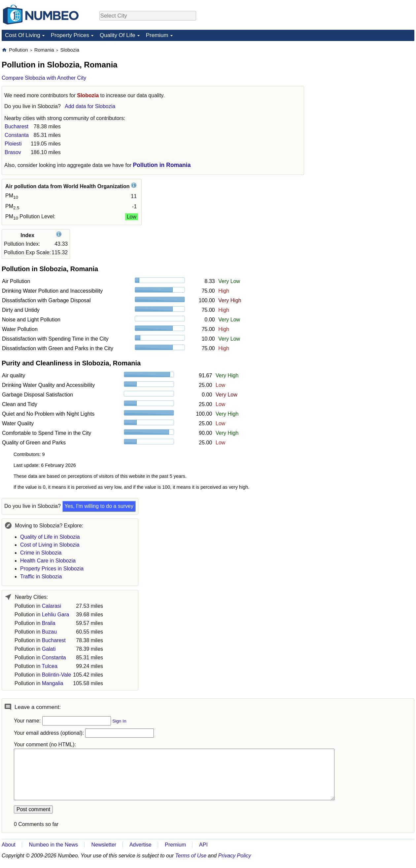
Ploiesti (13, 144)
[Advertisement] (365, 88)
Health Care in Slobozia (48, 561)
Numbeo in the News (53, 845)
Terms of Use (191, 856)
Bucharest (17, 126)
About (9, 845)
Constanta (17, 135)
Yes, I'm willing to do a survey (99, 506)
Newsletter (104, 845)
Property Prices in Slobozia (52, 569)
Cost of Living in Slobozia (50, 545)
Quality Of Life (118, 35)
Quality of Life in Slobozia (50, 537)
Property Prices (70, 35)
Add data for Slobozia (90, 106)
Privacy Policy (235, 856)
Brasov (13, 152)
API (203, 845)
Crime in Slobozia (41, 553)
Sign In (119, 721)
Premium (157, 35)
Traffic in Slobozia (41, 577)
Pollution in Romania (162, 165)
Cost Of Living (23, 35)
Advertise (140, 845)
